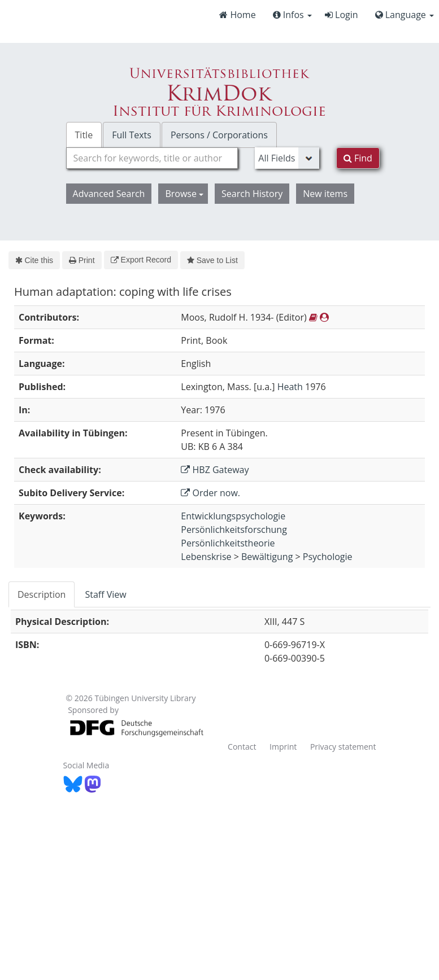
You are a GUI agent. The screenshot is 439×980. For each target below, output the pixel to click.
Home (237, 15)
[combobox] (152, 158)
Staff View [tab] (105, 594)
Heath (290, 387)
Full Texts (132, 135)
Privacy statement (343, 747)
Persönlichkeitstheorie (228, 543)
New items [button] (325, 194)
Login (342, 15)
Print (82, 260)
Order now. (210, 493)
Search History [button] (252, 194)
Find (358, 158)
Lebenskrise (206, 557)
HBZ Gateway (215, 470)
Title (84, 135)
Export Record (141, 260)
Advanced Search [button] (109, 194)
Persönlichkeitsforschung (234, 530)
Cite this (34, 260)
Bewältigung (267, 557)
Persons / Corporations (219, 135)
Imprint (283, 747)
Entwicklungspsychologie (233, 516)
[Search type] (287, 158)
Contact (242, 747)
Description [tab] (42, 594)
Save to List (212, 260)
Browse (184, 194)
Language (405, 15)
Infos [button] (292, 15)
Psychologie (328, 557)
